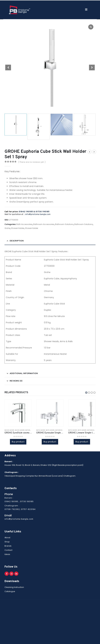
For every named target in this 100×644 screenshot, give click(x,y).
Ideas (7, 554)
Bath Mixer (41, 430)
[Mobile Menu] (74, 9)
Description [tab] (17, 241)
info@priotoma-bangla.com (38, 214)
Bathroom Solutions (64, 224)
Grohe (7, 228)
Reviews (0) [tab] (16, 381)
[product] (18, 413)
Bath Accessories (24, 224)
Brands (8, 546)
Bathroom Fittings (63, 430)
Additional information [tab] (24, 373)
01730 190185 (42, 212)
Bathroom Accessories (44, 224)
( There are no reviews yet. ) (32, 162)
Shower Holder (18, 228)
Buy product (18, 442)
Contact (8, 550)
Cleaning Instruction (14, 587)
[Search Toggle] (65, 10)
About (7, 538)
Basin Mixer (9, 430)
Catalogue (10, 591)
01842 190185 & (27, 212)
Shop (7, 542)
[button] (86, 393)
